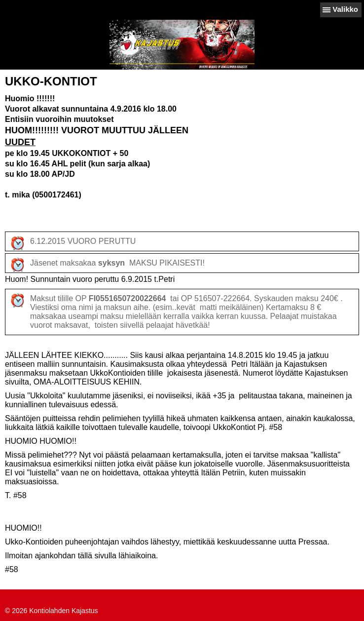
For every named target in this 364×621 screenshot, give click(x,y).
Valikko (345, 9)
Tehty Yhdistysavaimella (42, 600)
